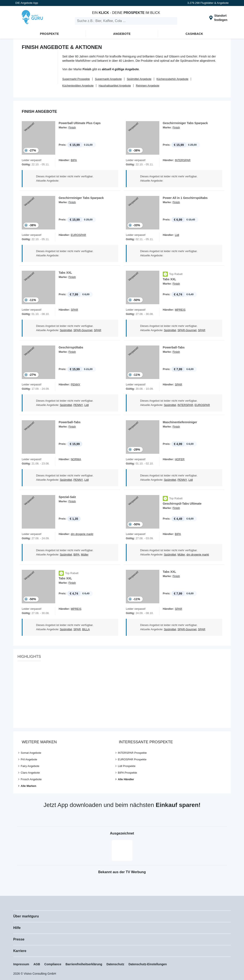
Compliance (53, 964)
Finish (72, 127)
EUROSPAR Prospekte (132, 759)
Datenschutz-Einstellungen (148, 964)
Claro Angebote (30, 773)
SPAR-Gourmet (83, 330)
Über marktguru (26, 916)
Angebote (122, 34)
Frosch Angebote (31, 779)
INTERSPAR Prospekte (132, 753)
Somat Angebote (31, 753)
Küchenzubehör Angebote (173, 79)
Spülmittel (66, 330)
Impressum (21, 964)
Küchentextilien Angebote (78, 86)
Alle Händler (126, 779)
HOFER (180, 459)
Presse (19, 939)
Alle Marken (28, 786)
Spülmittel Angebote (139, 79)
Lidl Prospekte (126, 766)
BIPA (74, 160)
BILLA (86, 629)
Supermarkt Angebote (108, 79)
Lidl (177, 235)
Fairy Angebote (30, 766)
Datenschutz (115, 964)
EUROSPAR (78, 235)
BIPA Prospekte (127, 773)
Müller (85, 555)
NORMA (76, 459)
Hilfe (17, 928)
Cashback (194, 34)
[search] (126, 21)
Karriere (20, 951)
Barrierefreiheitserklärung (84, 964)
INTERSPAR (183, 160)
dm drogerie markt (82, 534)
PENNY (76, 384)
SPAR (74, 310)
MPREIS (180, 310)
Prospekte (49, 34)
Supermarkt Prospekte (76, 79)
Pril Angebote (29, 759)
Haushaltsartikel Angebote (115, 86)
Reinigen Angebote (148, 86)
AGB (37, 964)
